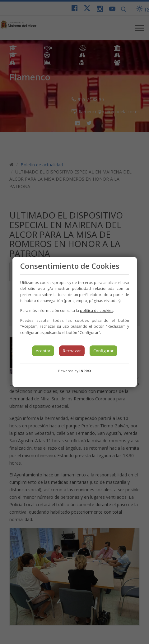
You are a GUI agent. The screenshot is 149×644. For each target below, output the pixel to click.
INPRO (85, 371)
